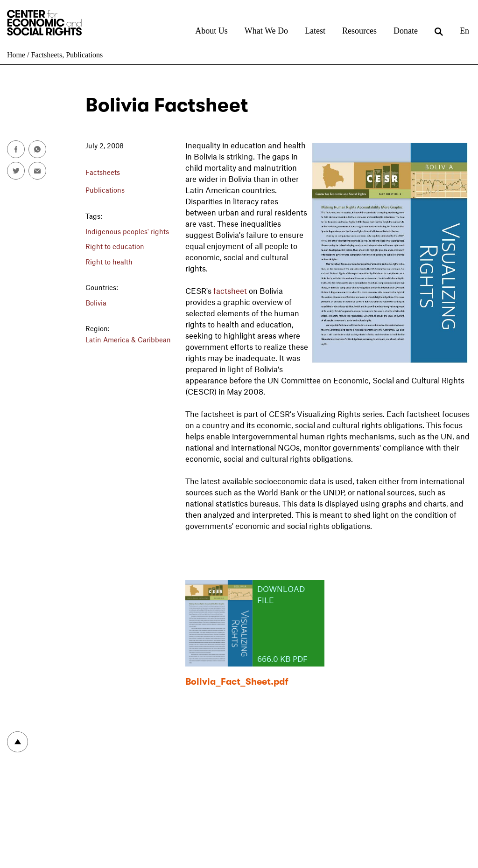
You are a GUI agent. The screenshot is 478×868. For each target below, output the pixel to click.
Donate (406, 31)
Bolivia (96, 303)
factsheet (230, 291)
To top (18, 742)
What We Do (266, 31)
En (464, 31)
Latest (315, 31)
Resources (359, 31)
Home (16, 55)
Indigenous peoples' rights (127, 231)
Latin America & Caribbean (128, 340)
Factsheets (47, 55)
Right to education (115, 246)
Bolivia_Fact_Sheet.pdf (237, 682)
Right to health (109, 262)
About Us (211, 31)
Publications (84, 55)
